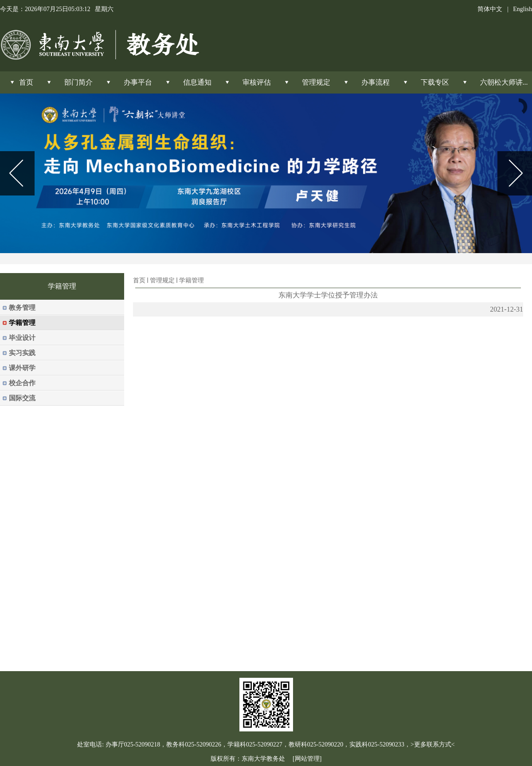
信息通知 (197, 82)
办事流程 (376, 82)
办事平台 (138, 82)
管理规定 (316, 82)
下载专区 (435, 82)
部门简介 (78, 82)
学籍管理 (192, 280)
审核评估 (257, 82)
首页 (139, 280)
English (522, 9)
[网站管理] (307, 759)
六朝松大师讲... (504, 82)
